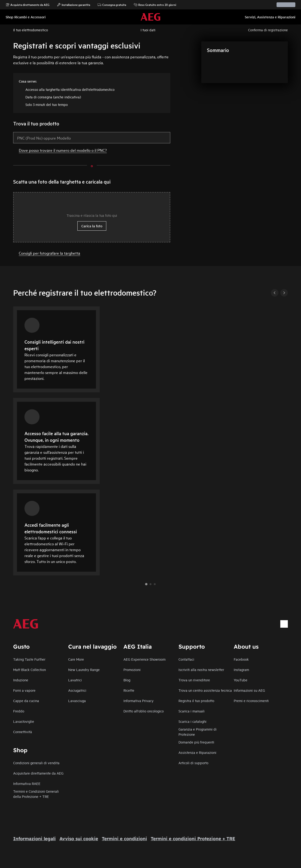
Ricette (129, 690)
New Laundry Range (84, 669)
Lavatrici (75, 680)
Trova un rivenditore (194, 680)
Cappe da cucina (26, 701)
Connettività (23, 732)
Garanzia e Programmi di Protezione (198, 732)
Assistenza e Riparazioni (197, 752)
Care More (76, 659)
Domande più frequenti (196, 742)
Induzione (21, 680)
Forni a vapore (24, 690)
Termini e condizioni (124, 839)
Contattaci (186, 659)
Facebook (241, 659)
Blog (127, 680)
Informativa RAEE (27, 783)
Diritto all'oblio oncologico (144, 711)
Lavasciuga (77, 701)
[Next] (284, 293)
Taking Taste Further (29, 659)
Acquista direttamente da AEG (28, 5)
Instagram (241, 669)
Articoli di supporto (193, 763)
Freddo (19, 711)
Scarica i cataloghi (192, 721)
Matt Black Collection (30, 669)
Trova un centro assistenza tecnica (205, 690)
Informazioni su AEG (249, 690)
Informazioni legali (34, 839)
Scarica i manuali (192, 711)
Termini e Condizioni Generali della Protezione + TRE (36, 794)
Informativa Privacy (139, 701)
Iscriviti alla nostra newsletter (201, 669)
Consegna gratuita (112, 5)
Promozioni (132, 669)
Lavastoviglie (24, 721)
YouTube (241, 680)
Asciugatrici (77, 690)
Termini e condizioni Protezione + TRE (193, 839)
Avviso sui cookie (79, 839)
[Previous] (275, 293)
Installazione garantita (73, 5)
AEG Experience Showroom (145, 659)
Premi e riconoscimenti (251, 701)
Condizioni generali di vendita (36, 763)
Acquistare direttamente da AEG (38, 773)
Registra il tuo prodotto (196, 701)
